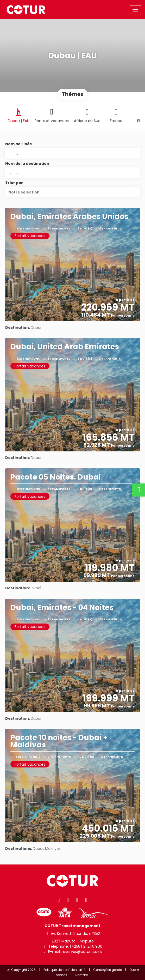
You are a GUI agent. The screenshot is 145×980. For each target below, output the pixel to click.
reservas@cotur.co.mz (82, 952)
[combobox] (72, 173)
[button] (72, 192)
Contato (81, 975)
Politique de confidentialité (64, 970)
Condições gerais (108, 970)
